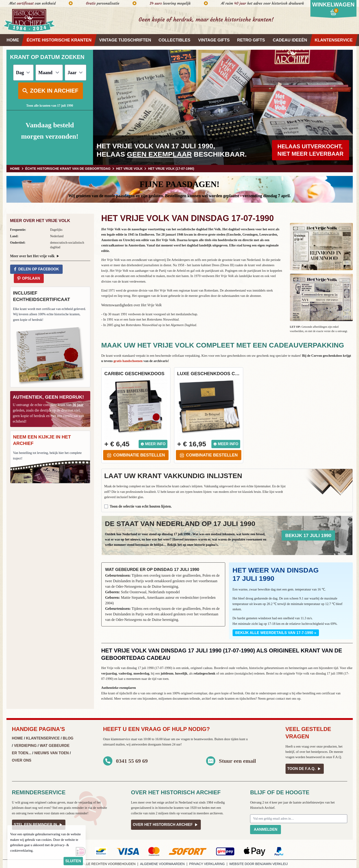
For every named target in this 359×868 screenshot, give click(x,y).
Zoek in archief (50, 91)
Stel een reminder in (39, 825)
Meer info (153, 444)
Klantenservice (43, 738)
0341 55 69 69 (132, 761)
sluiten (73, 861)
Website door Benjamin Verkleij (259, 864)
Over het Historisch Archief (166, 825)
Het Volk (214, 229)
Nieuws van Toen (52, 753)
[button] (321, 247)
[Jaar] (76, 73)
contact (280, 698)
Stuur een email (238, 761)
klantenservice (120, 739)
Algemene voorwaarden (162, 864)
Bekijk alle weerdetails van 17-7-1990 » (276, 633)
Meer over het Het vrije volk (35, 256)
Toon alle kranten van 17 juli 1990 (50, 106)
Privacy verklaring (207, 864)
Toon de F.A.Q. (305, 769)
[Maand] (49, 73)
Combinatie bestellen (136, 455)
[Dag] (23, 73)
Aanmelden (266, 829)
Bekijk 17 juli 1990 (308, 535)
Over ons (22, 760)
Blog (68, 738)
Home (18, 738)
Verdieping (25, 746)
